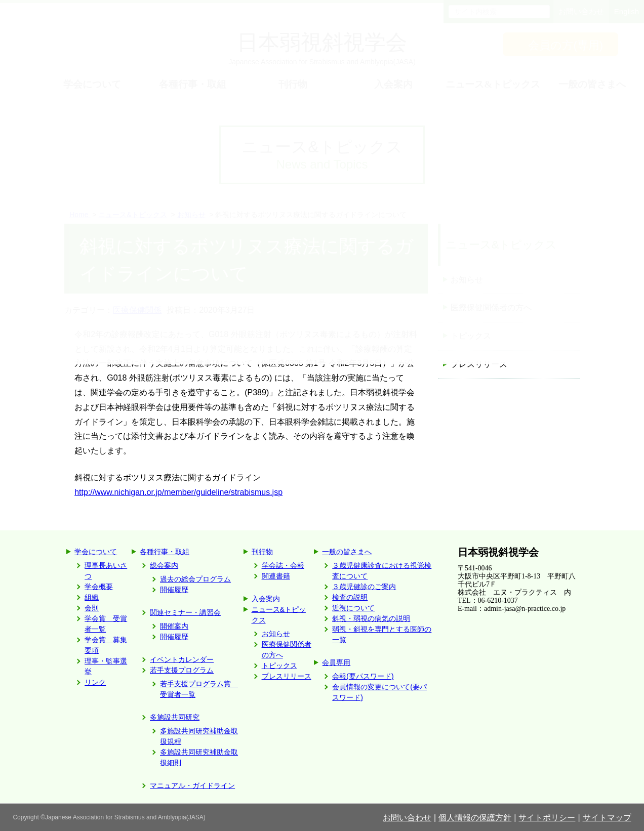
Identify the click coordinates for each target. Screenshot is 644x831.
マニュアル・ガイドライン (192, 785)
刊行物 (262, 552)
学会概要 (99, 587)
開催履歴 (174, 590)
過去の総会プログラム (195, 579)
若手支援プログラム (182, 670)
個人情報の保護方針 (475, 818)
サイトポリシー (547, 818)
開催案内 (174, 626)
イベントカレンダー (182, 659)
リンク (95, 682)
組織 (92, 597)
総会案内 (164, 565)
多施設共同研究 (175, 717)
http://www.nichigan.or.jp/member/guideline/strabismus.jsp (178, 492)
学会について (96, 552)
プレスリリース (479, 364)
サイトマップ (607, 818)
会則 (92, 608)
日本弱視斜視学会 (498, 552)
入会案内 (266, 599)
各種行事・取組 (165, 552)
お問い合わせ (407, 818)
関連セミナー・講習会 (185, 612)
